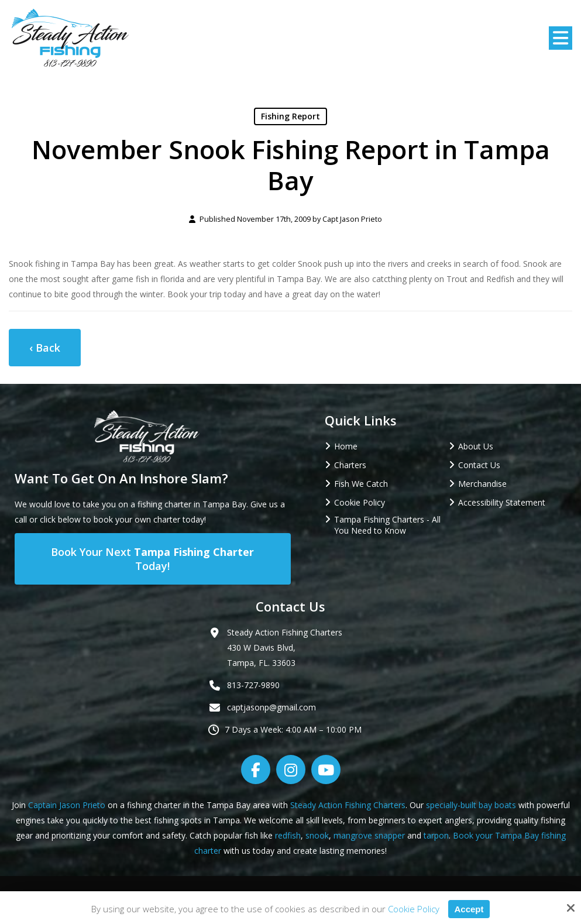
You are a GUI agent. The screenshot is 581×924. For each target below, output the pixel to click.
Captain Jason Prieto (67, 805)
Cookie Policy (414, 909)
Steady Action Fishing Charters (348, 805)
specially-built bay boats (471, 805)
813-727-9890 (253, 685)
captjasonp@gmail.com (271, 707)
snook (317, 835)
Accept (469, 909)
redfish (288, 835)
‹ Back (45, 348)
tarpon (436, 835)
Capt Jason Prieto (352, 219)
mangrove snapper (369, 835)
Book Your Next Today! (152, 559)
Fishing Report (290, 116)
